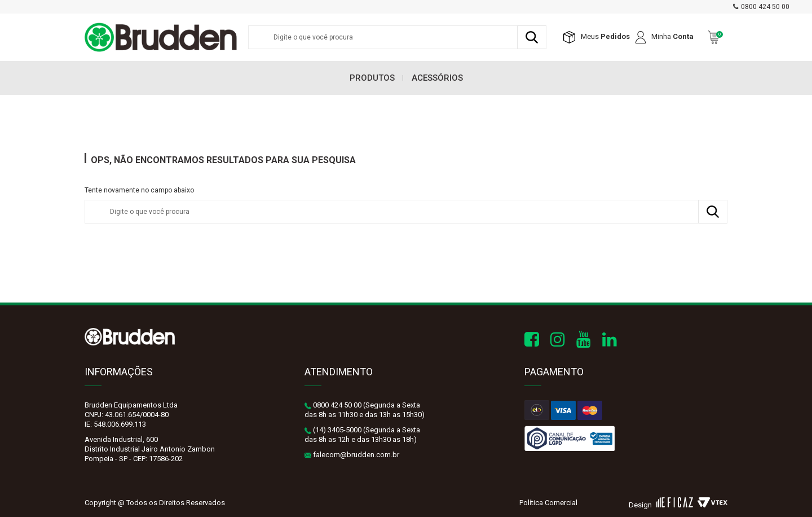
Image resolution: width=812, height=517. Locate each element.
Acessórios (437, 78)
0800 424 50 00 (765, 7)
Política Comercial (548, 503)
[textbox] (397, 37)
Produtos (372, 78)
